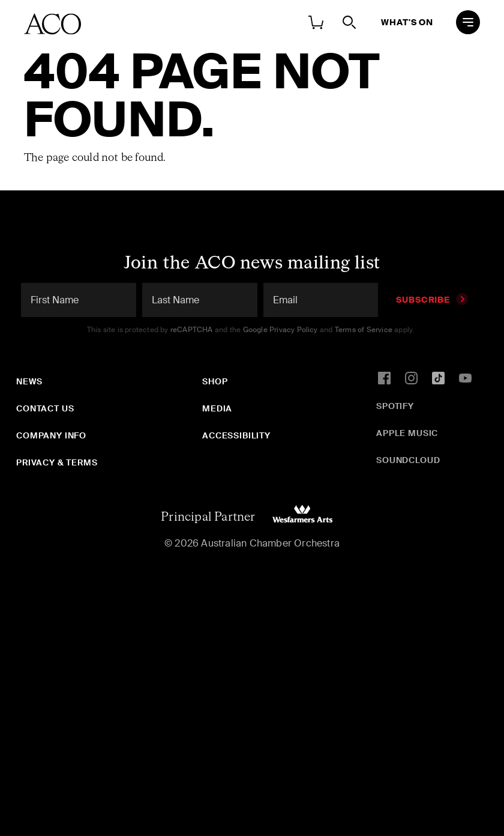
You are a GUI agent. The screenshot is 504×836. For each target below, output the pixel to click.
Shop (215, 381)
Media (217, 408)
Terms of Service (364, 330)
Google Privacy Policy (280, 330)
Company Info (51, 435)
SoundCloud (408, 460)
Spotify (395, 406)
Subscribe (432, 300)
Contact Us (45, 408)
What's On (407, 22)
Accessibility (236, 435)
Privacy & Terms (57, 462)
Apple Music (407, 433)
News (29, 381)
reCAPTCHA (192, 330)
